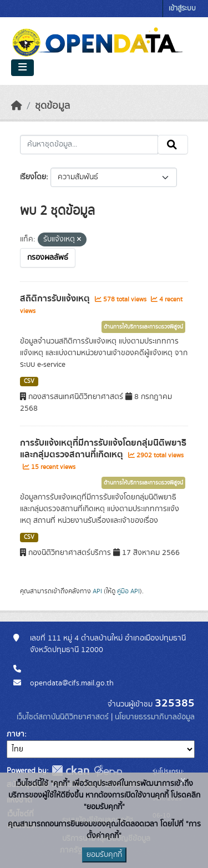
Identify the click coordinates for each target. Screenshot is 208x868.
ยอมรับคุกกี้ (104, 855)
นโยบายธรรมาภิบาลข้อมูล (155, 717)
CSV (29, 381)
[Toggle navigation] (22, 68)
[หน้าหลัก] (17, 106)
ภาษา (16, 734)
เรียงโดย (33, 177)
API (97, 591)
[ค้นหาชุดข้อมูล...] (89, 145)
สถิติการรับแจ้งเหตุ (56, 299)
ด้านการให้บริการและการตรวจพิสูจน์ (143, 327)
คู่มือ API (128, 591)
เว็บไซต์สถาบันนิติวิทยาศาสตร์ (63, 717)
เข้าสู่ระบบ (182, 9)
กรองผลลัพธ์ (48, 258)
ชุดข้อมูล (52, 106)
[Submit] (173, 145)
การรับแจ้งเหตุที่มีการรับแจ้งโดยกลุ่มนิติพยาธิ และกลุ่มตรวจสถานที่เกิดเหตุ (103, 449)
